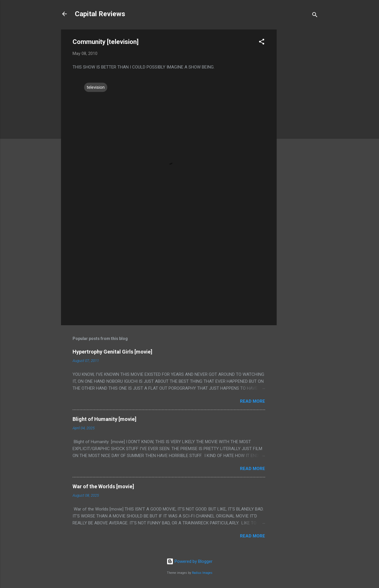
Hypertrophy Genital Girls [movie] (112, 352)
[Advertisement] (300, 116)
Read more (253, 401)
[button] (262, 43)
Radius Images (202, 573)
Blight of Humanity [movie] (105, 419)
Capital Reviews (100, 14)
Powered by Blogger (189, 561)
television (96, 87)
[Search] (315, 16)
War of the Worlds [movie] (103, 486)
